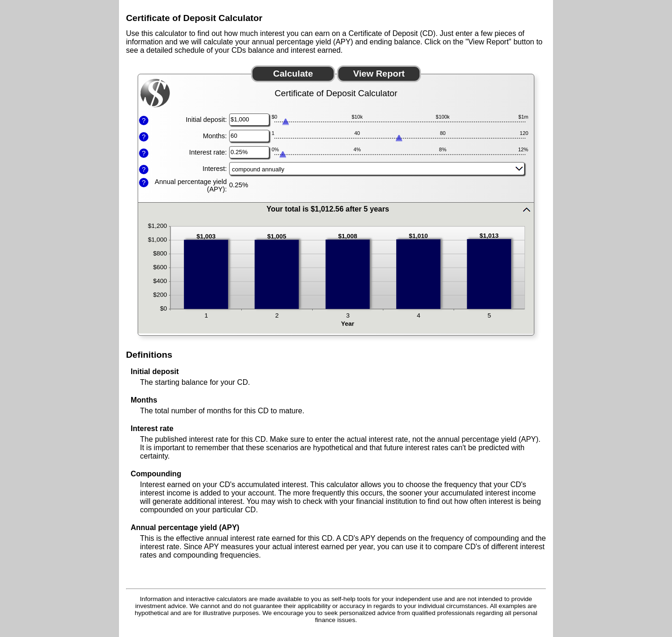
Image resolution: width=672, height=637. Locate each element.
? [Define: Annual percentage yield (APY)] (144, 183)
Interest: (215, 169)
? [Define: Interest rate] (144, 153)
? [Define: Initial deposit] (144, 120)
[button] (336, 209)
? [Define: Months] (144, 137)
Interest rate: (208, 152)
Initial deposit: (206, 120)
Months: (215, 136)
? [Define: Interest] (144, 170)
